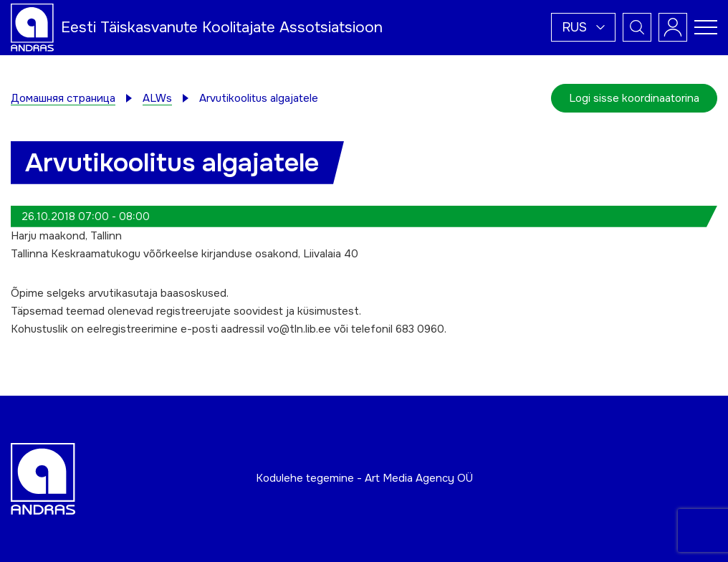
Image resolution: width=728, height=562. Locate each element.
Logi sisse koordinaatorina (634, 98)
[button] (583, 27)
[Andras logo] (32, 27)
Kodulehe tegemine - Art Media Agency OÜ (364, 478)
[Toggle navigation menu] (706, 27)
